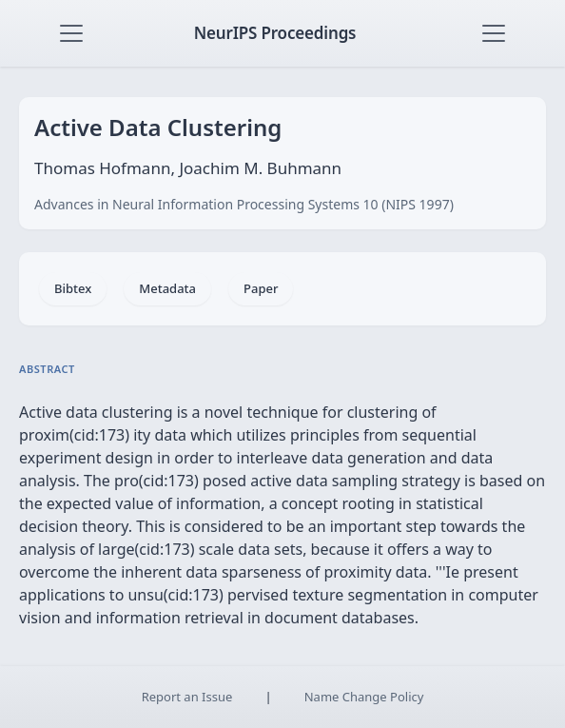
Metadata (167, 288)
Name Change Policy (364, 697)
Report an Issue (187, 697)
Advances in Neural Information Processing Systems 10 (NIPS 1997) (244, 204)
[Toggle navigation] (71, 33)
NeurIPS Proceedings (275, 33)
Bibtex (73, 288)
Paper (261, 288)
